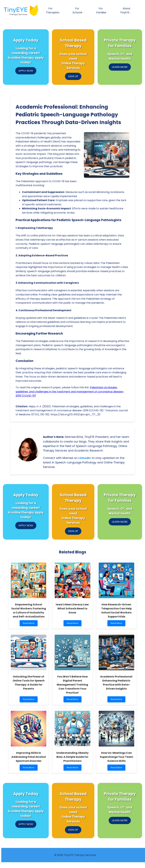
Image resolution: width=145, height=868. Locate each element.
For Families (101, 10)
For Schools (77, 10)
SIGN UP (73, 76)
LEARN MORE (120, 67)
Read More (29, 624)
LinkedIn (85, 458)
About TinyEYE (125, 10)
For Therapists (53, 10)
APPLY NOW (26, 71)
